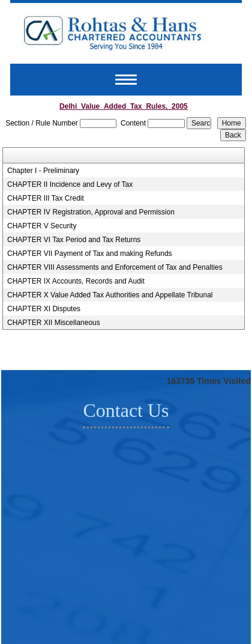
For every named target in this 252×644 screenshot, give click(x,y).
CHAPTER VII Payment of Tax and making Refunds (90, 254)
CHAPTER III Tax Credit (46, 198)
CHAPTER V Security (42, 226)
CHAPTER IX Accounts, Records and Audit (76, 281)
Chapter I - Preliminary (43, 171)
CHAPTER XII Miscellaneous (54, 323)
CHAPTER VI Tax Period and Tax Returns (74, 240)
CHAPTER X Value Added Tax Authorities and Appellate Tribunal (110, 295)
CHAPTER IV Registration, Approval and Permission (91, 212)
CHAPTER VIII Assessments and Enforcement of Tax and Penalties (115, 267)
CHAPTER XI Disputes (44, 309)
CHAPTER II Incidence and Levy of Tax (70, 184)
